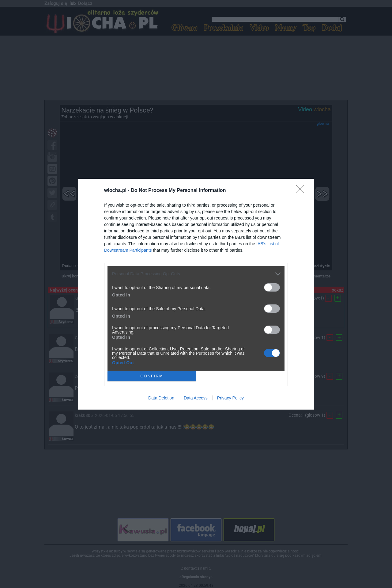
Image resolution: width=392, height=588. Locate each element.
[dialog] (196, 294)
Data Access (196, 398)
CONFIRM (152, 376)
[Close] (302, 191)
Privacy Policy (230, 398)
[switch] (272, 287)
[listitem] (196, 274)
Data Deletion (161, 398)
